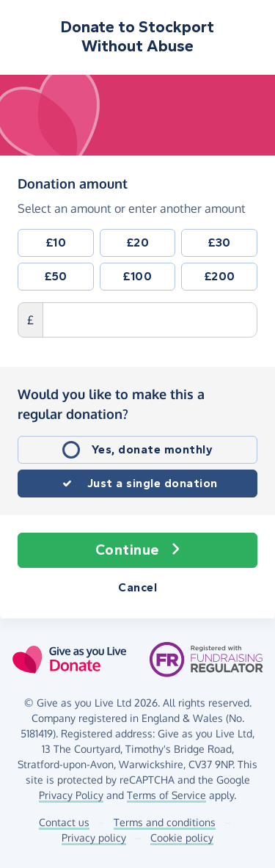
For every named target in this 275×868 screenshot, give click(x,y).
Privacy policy (94, 838)
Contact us (64, 822)
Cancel (137, 587)
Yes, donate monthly (153, 449)
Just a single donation (153, 483)
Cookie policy (182, 838)
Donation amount (73, 183)
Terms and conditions (165, 822)
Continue (138, 550)
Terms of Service (166, 795)
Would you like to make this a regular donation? (111, 404)
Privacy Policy (71, 795)
